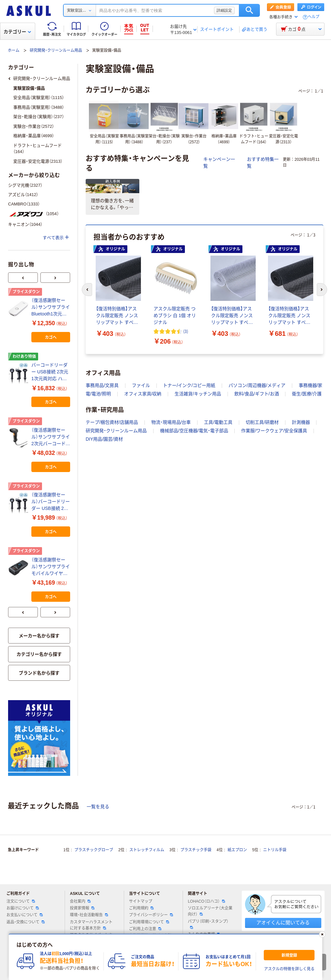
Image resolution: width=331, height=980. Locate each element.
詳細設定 (224, 10)
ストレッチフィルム (147, 850)
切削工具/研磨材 (262, 422)
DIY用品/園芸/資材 (104, 439)
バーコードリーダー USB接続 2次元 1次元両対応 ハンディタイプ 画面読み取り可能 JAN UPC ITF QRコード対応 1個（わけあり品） (50, 372)
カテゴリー (17, 32)
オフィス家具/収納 (143, 394)
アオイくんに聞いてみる (283, 923)
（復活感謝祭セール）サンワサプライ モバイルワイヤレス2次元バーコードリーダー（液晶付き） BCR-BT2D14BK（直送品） (51, 567)
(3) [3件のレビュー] (186, 331)
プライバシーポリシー (151, 915)
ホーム (14, 50)
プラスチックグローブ (94, 850)
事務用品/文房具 (102, 385)
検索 (249, 10)
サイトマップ (141, 901)
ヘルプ (314, 17)
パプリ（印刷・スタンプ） (208, 924)
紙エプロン (237, 850)
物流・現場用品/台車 (171, 422)
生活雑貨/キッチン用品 (198, 394)
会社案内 (80, 901)
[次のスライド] (322, 290)
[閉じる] (322, 934)
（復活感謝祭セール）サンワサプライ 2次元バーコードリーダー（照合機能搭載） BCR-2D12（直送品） (51, 437)
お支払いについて (25, 915)
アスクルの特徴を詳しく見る (289, 969)
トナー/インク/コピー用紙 (189, 385)
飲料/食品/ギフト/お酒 (257, 394)
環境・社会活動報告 (89, 915)
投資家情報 (82, 908)
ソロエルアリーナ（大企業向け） (210, 911)
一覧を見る (98, 807)
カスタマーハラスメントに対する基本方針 (91, 925)
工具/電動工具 (218, 422)
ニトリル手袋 (275, 850)
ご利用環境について (149, 922)
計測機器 (301, 422)
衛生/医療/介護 (307, 394)
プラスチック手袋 (196, 850)
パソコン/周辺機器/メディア (257, 385)
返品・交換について (26, 922)
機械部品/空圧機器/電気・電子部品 (194, 431)
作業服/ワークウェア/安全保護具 (274, 431)
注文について (21, 901)
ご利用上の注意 (145, 929)
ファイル (141, 385)
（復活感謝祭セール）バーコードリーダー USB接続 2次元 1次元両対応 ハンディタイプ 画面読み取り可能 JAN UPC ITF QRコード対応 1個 (51, 502)
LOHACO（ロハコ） (206, 901)
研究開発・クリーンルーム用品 (56, 50)
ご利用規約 (141, 908)
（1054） (33, 214)
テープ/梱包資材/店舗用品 (112, 422)
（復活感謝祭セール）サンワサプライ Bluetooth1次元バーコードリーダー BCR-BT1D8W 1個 (51, 308)
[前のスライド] (87, 290)
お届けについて (23, 908)
